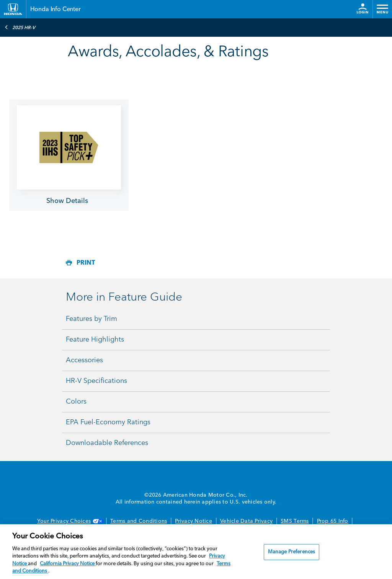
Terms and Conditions (139, 521)
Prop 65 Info (333, 521)
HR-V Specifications (96, 381)
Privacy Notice (194, 521)
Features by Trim (91, 319)
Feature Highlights (95, 340)
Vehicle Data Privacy (246, 521)
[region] (196, 552)
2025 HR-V (20, 27)
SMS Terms (295, 521)
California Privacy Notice (68, 564)
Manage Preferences (292, 552)
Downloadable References (107, 443)
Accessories (84, 360)
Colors (76, 402)
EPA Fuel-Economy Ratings (108, 422)
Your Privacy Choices (70, 521)
